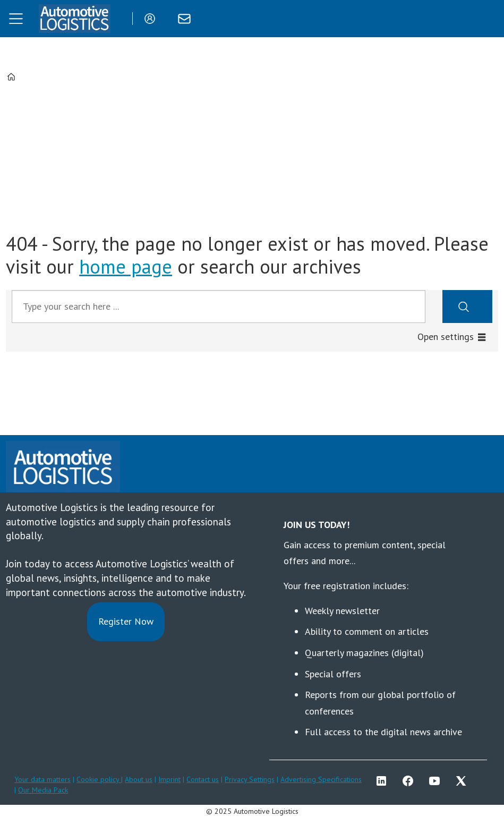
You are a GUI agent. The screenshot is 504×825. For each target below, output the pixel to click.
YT (437, 781)
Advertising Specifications (321, 779)
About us (139, 779)
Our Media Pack (43, 790)
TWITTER (464, 781)
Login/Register (152, 19)
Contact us (203, 779)
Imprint (169, 779)
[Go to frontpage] (74, 19)
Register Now (126, 621)
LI (384, 781)
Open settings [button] (446, 337)
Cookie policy (99, 779)
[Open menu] (16, 19)
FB (411, 781)
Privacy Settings (250, 779)
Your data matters (42, 779)
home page (126, 266)
